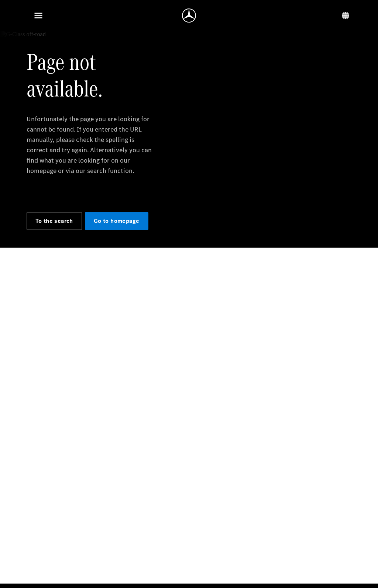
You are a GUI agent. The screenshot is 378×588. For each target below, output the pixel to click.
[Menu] (38, 16)
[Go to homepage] (189, 16)
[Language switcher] (346, 16)
